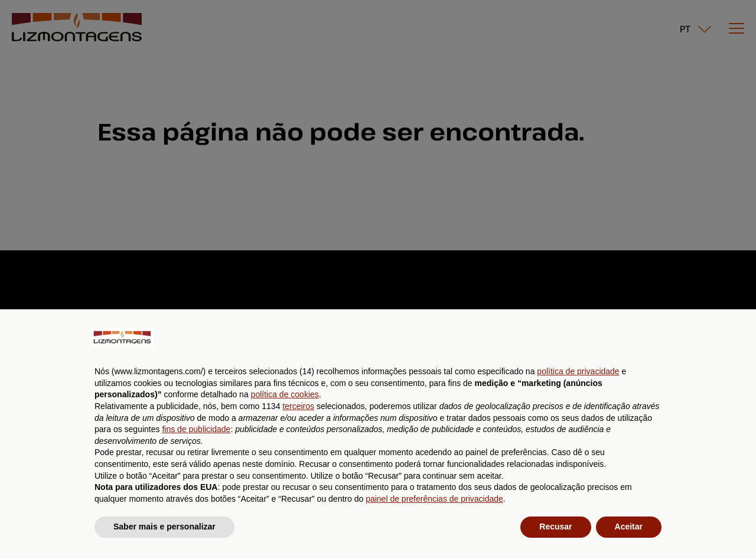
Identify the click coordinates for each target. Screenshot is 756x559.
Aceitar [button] (629, 527)
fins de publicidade (196, 429)
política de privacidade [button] (578, 371)
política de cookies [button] (285, 394)
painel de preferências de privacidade (434, 499)
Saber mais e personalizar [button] (164, 527)
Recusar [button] (555, 527)
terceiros (298, 406)
